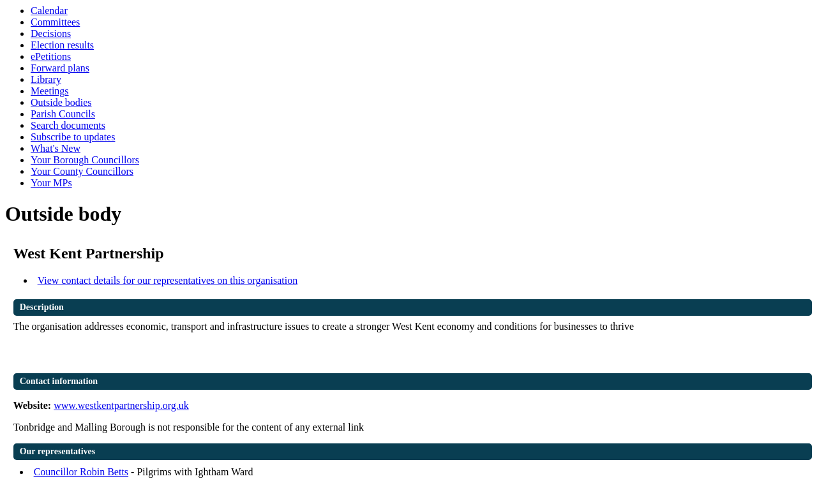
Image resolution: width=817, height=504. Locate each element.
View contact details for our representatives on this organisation (168, 280)
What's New (56, 148)
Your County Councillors (82, 171)
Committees (55, 22)
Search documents (68, 125)
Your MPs (51, 183)
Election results (62, 45)
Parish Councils (63, 114)
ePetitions (51, 56)
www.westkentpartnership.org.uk (121, 405)
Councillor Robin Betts (81, 472)
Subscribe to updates (73, 137)
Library (46, 79)
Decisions (51, 33)
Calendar (49, 11)
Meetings (50, 91)
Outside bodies (61, 102)
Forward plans (60, 68)
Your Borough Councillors (85, 160)
